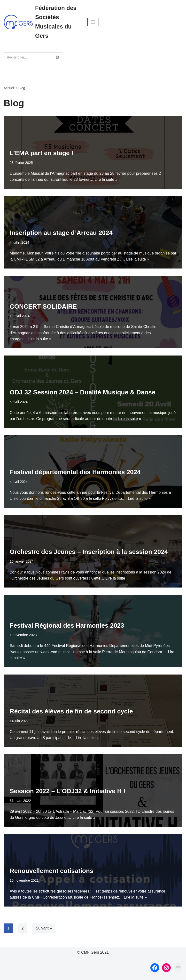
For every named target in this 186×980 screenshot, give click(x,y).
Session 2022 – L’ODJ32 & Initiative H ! (68, 791)
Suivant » (44, 928)
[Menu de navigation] (93, 22)
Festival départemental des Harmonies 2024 (75, 472)
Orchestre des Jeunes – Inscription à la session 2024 (89, 552)
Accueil (9, 88)
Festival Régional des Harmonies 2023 (67, 625)
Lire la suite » (106, 179)
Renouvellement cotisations (51, 871)
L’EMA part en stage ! (42, 153)
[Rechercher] (28, 57)
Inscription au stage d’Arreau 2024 (61, 233)
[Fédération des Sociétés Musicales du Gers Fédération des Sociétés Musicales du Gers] (42, 22)
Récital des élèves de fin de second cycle (71, 711)
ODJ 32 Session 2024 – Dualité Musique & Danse (82, 392)
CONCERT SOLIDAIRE (43, 306)
